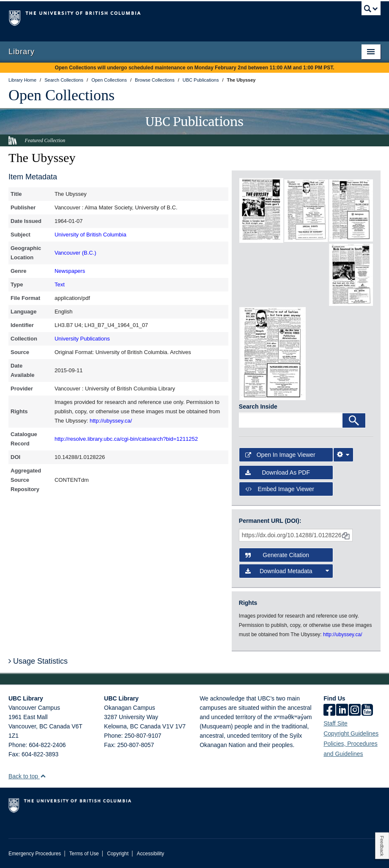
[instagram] (355, 711)
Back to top (27, 776)
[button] (43, 776)
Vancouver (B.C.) (75, 253)
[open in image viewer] (261, 210)
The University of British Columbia (167, 17)
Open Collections (62, 95)
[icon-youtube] (367, 711)
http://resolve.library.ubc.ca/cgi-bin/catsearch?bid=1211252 (126, 439)
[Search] (354, 420)
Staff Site (336, 723)
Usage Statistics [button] (38, 661)
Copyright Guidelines (351, 733)
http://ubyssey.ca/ (111, 421)
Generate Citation (277, 555)
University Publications (82, 339)
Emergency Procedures (35, 854)
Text (60, 284)
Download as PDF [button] (278, 472)
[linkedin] (342, 711)
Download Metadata (287, 571)
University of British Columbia (90, 235)
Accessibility (150, 854)
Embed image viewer (280, 489)
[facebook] (329, 711)
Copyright (118, 854)
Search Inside (258, 407)
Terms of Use (84, 854)
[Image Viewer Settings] (343, 455)
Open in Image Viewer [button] (280, 455)
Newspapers (70, 271)
